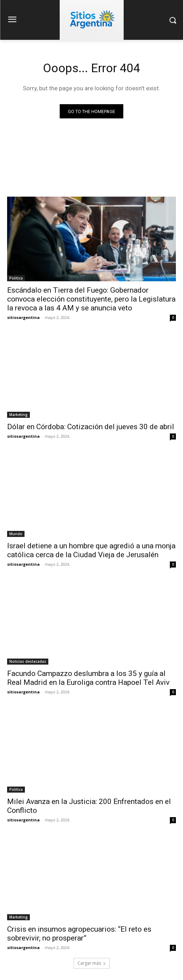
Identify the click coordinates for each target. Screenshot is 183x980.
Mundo (16, 534)
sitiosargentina (23, 317)
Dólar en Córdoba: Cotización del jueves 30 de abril (91, 427)
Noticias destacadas (28, 661)
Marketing (18, 415)
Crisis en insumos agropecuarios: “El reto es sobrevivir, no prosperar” (79, 934)
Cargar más (92, 963)
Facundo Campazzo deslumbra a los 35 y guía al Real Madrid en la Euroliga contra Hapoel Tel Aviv (88, 678)
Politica (16, 278)
